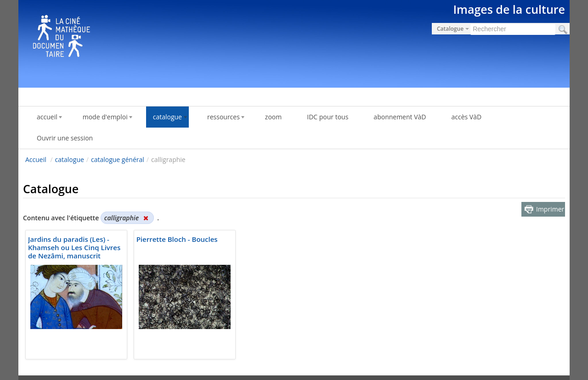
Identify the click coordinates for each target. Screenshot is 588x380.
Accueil (36, 159)
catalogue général (118, 159)
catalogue (70, 159)
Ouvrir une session (65, 138)
